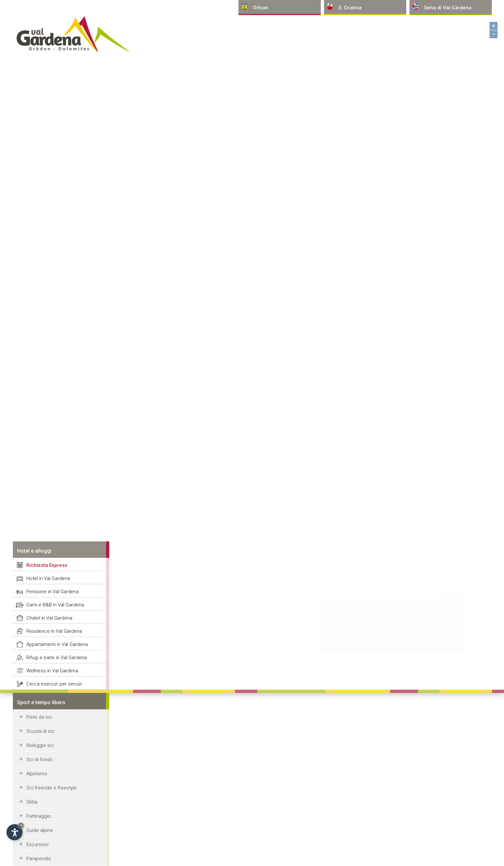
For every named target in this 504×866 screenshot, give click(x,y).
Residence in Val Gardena (54, 631)
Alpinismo (37, 774)
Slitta (32, 802)
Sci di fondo (40, 760)
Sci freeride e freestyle (52, 788)
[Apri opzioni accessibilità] (14, 832)
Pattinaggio (39, 816)
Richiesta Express (47, 565)
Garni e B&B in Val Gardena (55, 605)
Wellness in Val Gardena (52, 671)
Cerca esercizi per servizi (54, 684)
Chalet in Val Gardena (49, 618)
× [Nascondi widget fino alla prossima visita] (21, 825)
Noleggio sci (40, 745)
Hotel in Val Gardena (48, 578)
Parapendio (39, 859)
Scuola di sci (40, 731)
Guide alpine (40, 830)
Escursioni (37, 844)
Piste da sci (39, 717)
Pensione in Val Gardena (53, 592)
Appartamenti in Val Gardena (57, 644)
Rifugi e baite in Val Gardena (57, 658)
